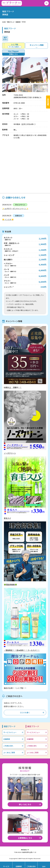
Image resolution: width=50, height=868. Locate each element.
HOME (4, 22)
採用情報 (48, 102)
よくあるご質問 (9, 752)
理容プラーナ (11, 22)
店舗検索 (18, 22)
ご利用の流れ (8, 746)
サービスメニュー (10, 732)
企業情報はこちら (25, 838)
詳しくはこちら (25, 804)
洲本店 (24, 22)
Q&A (44, 866)
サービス (6, 866)
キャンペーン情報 (37, 45)
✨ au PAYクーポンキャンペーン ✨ (15, 209)
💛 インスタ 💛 (8, 219)
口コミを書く (25, 712)
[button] (47, 70)
